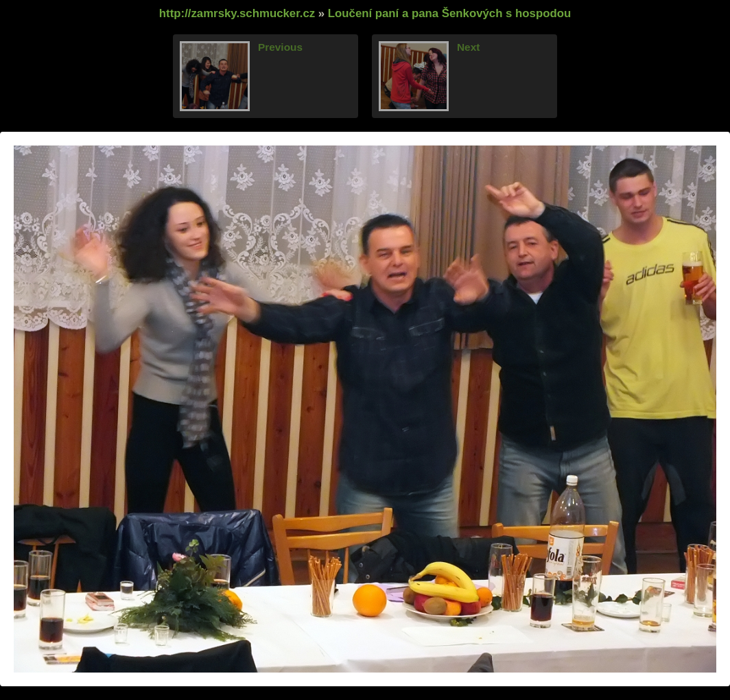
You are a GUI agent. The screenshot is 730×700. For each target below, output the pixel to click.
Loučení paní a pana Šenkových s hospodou (449, 13)
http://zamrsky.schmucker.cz (237, 13)
